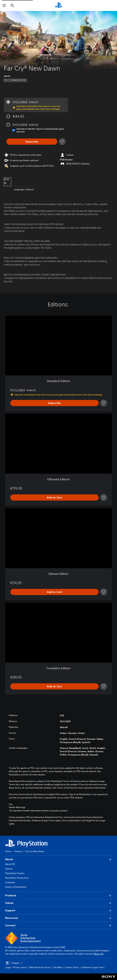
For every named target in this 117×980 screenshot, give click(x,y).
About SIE (10, 864)
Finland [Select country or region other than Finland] (14, 963)
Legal (8, 967)
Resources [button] (58, 918)
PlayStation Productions (17, 878)
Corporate (10, 882)
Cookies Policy (72, 967)
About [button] (58, 859)
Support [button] (58, 910)
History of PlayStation (16, 887)
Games (18, 851)
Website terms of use (40, 967)
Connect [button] (58, 925)
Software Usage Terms (93, 967)
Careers (9, 869)
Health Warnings (17, 807)
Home (8, 851)
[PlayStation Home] (59, 5)
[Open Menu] (4, 5)
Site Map (58, 967)
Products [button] (58, 896)
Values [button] (58, 903)
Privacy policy (20, 967)
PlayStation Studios (15, 873)
